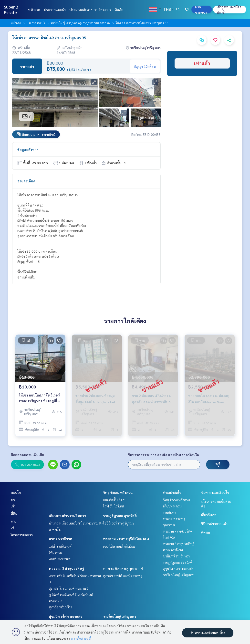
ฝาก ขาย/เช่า (201, 10)
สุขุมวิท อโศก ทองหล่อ (66, 616)
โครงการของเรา (22, 535)
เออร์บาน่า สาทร (60, 559)
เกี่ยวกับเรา (209, 515)
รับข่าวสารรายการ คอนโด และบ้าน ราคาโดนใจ (163, 455)
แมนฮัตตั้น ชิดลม (115, 500)
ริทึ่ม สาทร (56, 553)
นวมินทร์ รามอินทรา (176, 556)
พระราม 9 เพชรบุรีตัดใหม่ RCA (126, 539)
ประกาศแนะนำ (55, 10)
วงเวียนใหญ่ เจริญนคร (120, 616)
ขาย (13, 500)
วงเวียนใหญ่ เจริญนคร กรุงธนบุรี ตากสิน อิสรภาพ (80, 23)
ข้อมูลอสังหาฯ (28, 149)
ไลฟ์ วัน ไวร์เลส (114, 506)
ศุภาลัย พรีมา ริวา (60, 607)
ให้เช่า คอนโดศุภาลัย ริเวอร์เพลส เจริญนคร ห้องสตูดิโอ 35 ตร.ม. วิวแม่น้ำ (39, 398)
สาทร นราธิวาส (61, 539)
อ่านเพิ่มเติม (26, 277)
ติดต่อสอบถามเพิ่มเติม (27, 455)
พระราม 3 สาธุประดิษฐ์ (67, 568)
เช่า (13, 506)
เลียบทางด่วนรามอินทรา (68, 515)
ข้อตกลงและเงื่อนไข (215, 492)
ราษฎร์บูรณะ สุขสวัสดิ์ (120, 515)
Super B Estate (11, 10)
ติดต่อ (119, 10)
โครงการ (105, 10)
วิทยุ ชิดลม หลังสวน (118, 492)
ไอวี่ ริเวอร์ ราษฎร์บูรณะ (119, 523)
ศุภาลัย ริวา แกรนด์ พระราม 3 (69, 588)
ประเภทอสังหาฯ (82, 10)
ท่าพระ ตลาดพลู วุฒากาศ (123, 568)
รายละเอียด (26, 181)
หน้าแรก (34, 10)
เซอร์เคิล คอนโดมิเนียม (119, 546)
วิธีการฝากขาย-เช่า (214, 524)
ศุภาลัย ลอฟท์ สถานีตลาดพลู (123, 576)
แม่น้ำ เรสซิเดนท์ (60, 546)
